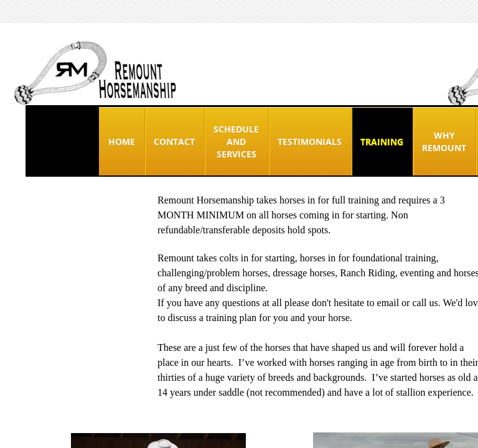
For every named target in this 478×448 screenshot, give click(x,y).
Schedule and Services (236, 142)
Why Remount (444, 142)
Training (382, 142)
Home (122, 142)
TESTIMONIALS (310, 142)
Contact (174, 142)
